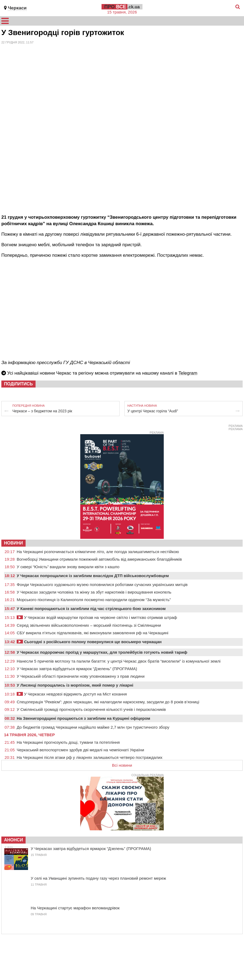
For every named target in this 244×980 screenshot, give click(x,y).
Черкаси (17, 8)
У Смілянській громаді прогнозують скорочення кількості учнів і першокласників (91, 709)
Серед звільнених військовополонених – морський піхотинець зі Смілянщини (89, 625)
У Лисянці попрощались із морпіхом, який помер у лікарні (75, 685)
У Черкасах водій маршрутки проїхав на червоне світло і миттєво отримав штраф (97, 617)
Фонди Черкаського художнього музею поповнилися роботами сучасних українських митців (102, 585)
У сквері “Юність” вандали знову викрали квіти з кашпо (68, 567)
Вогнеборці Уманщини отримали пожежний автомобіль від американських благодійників (99, 559)
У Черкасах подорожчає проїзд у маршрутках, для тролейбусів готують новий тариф (102, 652)
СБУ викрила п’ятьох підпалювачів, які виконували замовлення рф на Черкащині (93, 633)
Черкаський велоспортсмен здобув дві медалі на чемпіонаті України (80, 750)
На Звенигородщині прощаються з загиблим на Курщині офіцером (83, 718)
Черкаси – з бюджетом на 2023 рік (42, 411)
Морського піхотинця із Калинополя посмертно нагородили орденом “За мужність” (94, 600)
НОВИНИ (13, 543)
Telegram (188, 373)
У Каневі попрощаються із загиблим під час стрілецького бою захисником (91, 609)
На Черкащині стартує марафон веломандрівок (75, 908)
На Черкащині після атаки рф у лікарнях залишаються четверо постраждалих (90, 757)
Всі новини (122, 765)
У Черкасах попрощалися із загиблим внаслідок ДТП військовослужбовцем (93, 576)
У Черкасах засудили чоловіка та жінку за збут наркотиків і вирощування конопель (94, 592)
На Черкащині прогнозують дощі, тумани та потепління (68, 742)
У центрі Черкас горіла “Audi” (153, 411)
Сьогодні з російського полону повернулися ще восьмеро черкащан (89, 642)
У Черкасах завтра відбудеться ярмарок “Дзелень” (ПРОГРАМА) (77, 669)
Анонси (13, 840)
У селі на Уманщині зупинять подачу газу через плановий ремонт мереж (98, 878)
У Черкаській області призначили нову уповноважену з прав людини (81, 676)
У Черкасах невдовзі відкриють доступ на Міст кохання (72, 694)
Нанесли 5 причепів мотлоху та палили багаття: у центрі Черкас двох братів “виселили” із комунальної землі (119, 661)
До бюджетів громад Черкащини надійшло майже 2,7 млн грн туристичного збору (93, 727)
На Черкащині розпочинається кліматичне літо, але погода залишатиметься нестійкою (98, 552)
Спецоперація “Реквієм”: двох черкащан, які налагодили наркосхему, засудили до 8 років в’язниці (108, 702)
